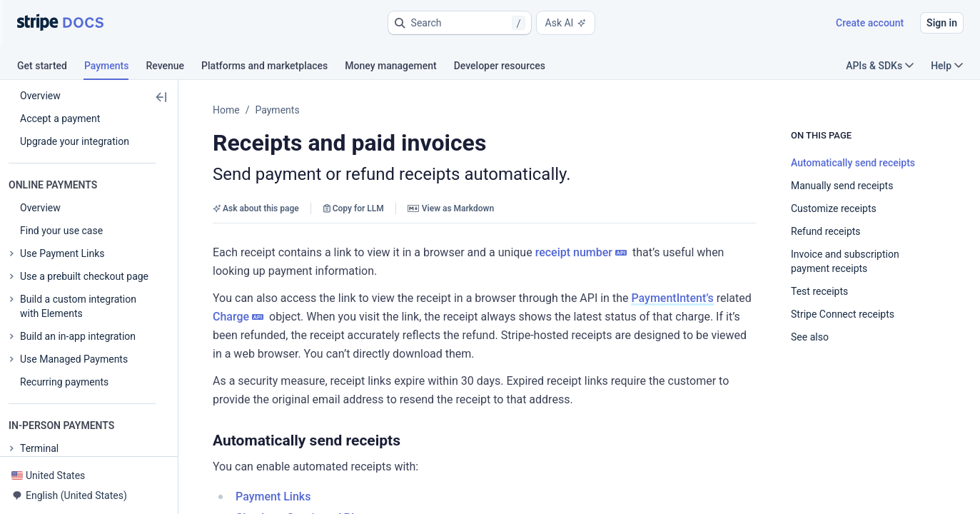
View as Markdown (451, 208)
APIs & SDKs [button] (880, 66)
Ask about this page (256, 208)
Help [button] (947, 66)
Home (226, 110)
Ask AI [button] (566, 23)
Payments (277, 110)
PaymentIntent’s (672, 298)
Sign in (942, 23)
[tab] (51, 68)
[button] (460, 23)
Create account (870, 23)
